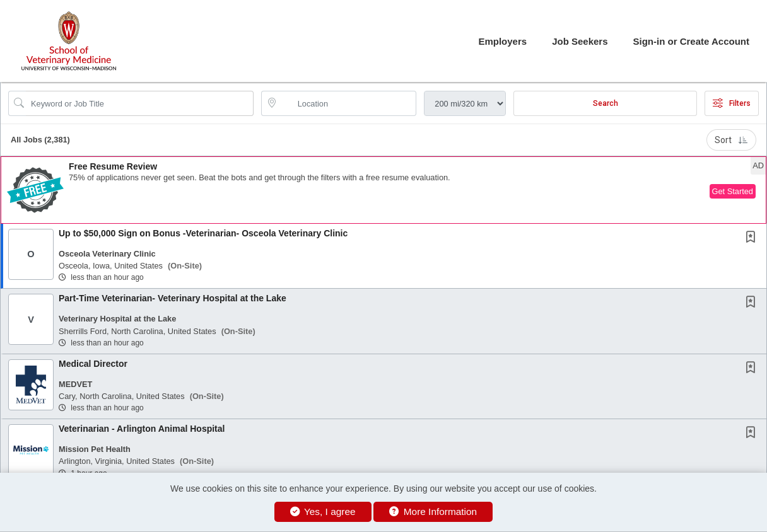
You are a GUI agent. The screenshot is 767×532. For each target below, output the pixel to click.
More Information (433, 512)
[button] (384, 190)
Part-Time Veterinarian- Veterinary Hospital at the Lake (173, 298)
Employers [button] (502, 41)
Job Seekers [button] (580, 41)
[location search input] (348, 103)
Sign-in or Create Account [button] (691, 41)
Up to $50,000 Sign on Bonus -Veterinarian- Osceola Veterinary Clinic (203, 233)
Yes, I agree (323, 512)
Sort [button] (731, 140)
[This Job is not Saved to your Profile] (753, 238)
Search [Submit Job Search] (606, 103)
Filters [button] (732, 103)
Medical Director (93, 364)
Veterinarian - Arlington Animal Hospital (142, 429)
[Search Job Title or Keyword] (140, 103)
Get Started (733, 191)
